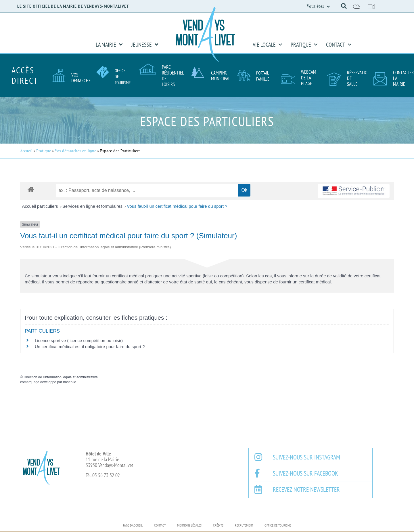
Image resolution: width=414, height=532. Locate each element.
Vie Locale (267, 45)
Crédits (218, 525)
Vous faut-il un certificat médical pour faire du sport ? (177, 206)
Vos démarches (82, 78)
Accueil (26, 151)
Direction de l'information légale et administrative (61, 377)
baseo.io (69, 382)
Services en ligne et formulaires (93, 206)
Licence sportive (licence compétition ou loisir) (79, 341)
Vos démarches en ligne (76, 151)
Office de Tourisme (278, 525)
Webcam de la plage (309, 78)
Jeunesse (145, 45)
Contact (339, 45)
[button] (344, 6)
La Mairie (109, 45)
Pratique (304, 45)
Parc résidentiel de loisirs (173, 76)
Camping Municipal (221, 76)
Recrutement (244, 525)
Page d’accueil (133, 525)
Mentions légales (189, 525)
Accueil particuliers (41, 206)
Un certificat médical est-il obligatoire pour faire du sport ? (90, 347)
